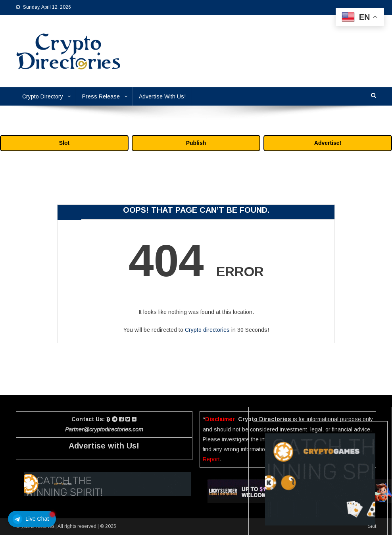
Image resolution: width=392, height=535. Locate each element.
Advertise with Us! (104, 446)
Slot (64, 143)
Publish (196, 143)
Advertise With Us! (162, 96)
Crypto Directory (43, 96)
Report (211, 459)
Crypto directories (207, 330)
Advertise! (328, 143)
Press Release (101, 96)
